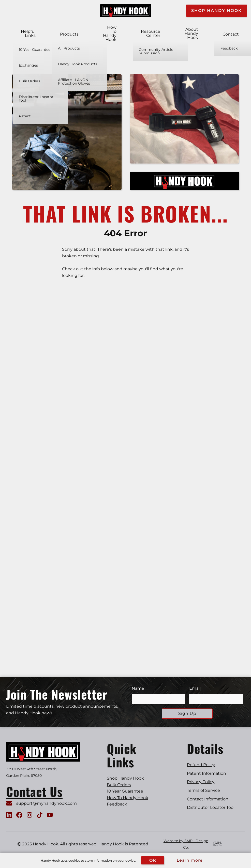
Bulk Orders (119, 785)
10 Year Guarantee (125, 791)
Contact (231, 34)
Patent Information (206, 773)
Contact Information (208, 799)
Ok (153, 860)
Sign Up (187, 713)
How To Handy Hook (110, 34)
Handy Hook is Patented (123, 844)
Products (69, 34)
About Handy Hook (191, 34)
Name (138, 688)
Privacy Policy (201, 782)
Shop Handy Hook (217, 11)
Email (195, 688)
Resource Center (151, 34)
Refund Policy (201, 765)
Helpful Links (28, 34)
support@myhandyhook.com (47, 803)
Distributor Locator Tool (211, 807)
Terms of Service (203, 790)
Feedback (117, 804)
